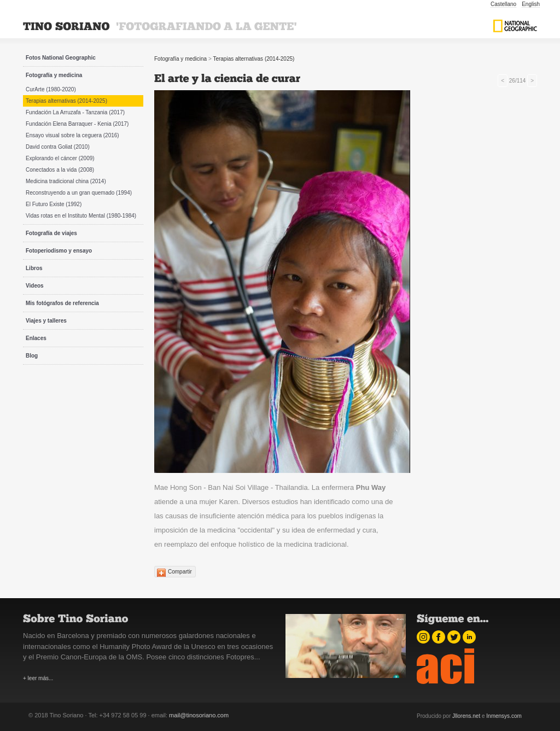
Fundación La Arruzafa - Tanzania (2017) (75, 112)
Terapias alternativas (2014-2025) (66, 101)
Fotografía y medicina (54, 75)
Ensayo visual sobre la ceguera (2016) (72, 135)
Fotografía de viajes (51, 233)
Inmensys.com (504, 716)
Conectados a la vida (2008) (60, 170)
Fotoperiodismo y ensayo (59, 251)
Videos (35, 286)
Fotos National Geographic (61, 58)
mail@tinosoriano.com (199, 715)
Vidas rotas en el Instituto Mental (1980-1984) (81, 216)
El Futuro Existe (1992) (54, 204)
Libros (34, 268)
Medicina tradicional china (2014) (66, 181)
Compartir (180, 572)
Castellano (503, 4)
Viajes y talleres (46, 321)
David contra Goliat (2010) (58, 147)
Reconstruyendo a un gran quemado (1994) (79, 193)
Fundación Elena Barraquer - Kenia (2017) (77, 124)
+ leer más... (38, 678)
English (531, 4)
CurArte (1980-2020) (51, 89)
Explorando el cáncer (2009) (60, 158)
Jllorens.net (466, 716)
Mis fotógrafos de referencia (62, 303)
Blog (32, 356)
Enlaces (36, 338)
